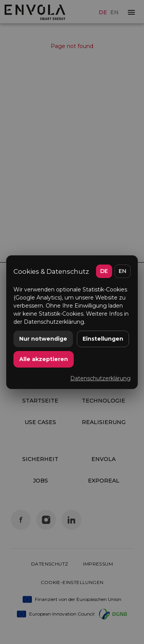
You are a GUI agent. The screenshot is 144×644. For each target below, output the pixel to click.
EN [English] (122, 271)
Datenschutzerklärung (100, 378)
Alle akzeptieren (44, 359)
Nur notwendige (43, 339)
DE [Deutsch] (104, 271)
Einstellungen (103, 339)
